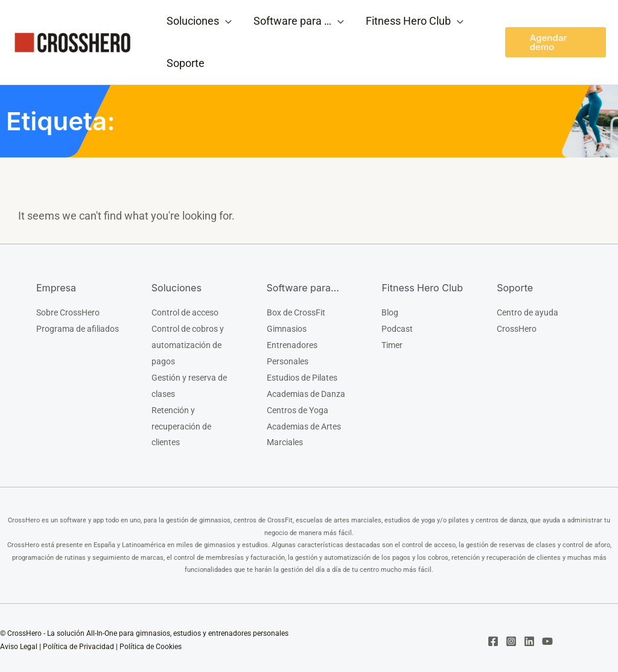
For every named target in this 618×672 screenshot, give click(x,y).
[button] (556, 42)
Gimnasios (287, 328)
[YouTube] (547, 636)
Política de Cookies (151, 642)
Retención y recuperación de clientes (181, 422)
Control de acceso (185, 312)
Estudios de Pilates (302, 375)
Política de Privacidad (78, 642)
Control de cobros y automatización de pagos (188, 344)
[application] (225, 21)
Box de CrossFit (296, 312)
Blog (390, 312)
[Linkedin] (529, 636)
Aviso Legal (19, 642)
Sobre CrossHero (68, 312)
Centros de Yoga (298, 407)
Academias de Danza (306, 391)
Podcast (397, 328)
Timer (392, 344)
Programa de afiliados (78, 328)
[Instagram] (511, 636)
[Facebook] (493, 636)
